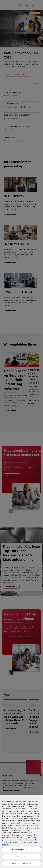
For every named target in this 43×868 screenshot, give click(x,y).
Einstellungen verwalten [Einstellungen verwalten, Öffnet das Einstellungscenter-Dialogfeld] (22, 850)
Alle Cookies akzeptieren (21, 864)
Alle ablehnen (21, 857)
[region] (21, 832)
